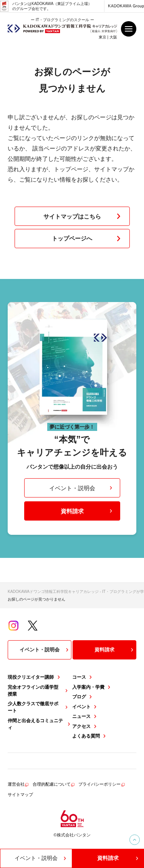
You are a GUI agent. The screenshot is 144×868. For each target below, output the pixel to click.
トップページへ (88, 239)
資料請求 (87, 511)
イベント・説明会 (82, 488)
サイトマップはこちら (84, 216)
